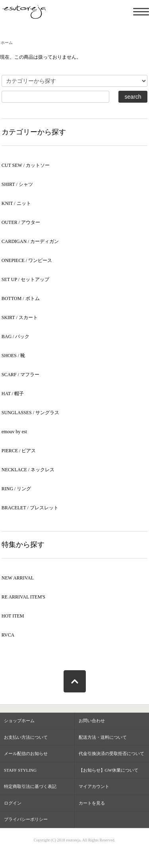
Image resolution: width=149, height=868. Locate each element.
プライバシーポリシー (26, 819)
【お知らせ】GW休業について (108, 770)
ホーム (7, 43)
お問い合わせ (92, 721)
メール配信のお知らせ (26, 753)
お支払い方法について (26, 737)
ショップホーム (19, 721)
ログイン (13, 803)
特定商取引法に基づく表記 (30, 786)
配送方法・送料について (103, 737)
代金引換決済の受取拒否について (111, 753)
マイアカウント (94, 786)
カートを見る (92, 803)
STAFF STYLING (20, 770)
